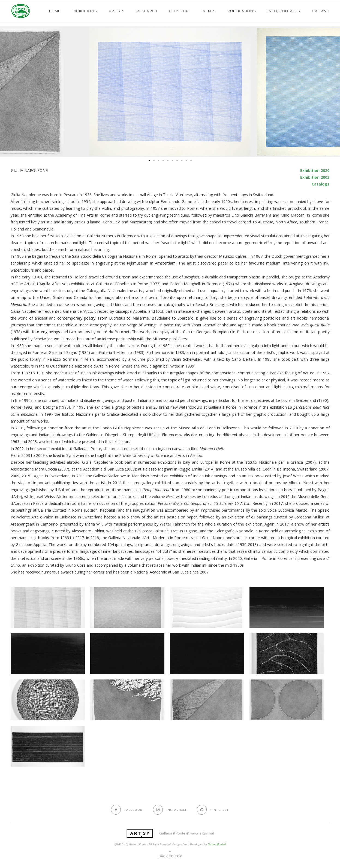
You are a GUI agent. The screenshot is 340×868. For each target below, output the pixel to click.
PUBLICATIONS (242, 11)
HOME (55, 11)
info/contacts (284, 11)
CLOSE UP (179, 11)
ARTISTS (117, 11)
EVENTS (208, 11)
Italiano (321, 11)
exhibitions (85, 11)
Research (147, 11)
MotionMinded (217, 844)
